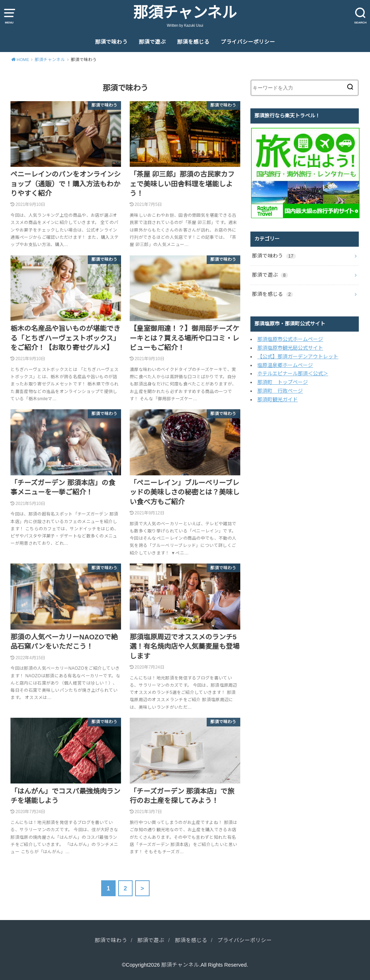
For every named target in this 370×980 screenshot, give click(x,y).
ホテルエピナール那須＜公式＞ (293, 374)
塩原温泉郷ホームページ (285, 365)
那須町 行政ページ (280, 391)
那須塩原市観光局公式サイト (290, 348)
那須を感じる (193, 42)
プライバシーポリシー (248, 42)
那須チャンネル (185, 13)
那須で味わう (111, 42)
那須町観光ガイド (277, 400)
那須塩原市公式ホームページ (290, 339)
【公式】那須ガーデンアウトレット (298, 357)
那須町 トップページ (283, 382)
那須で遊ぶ (152, 42)
